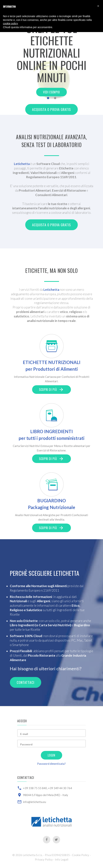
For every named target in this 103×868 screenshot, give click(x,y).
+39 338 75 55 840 (35, 788)
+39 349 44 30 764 (60, 788)
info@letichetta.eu (35, 802)
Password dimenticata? (51, 764)
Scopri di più (51, 390)
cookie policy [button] (10, 23)
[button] (98, 6)
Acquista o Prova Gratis (52, 109)
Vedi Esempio (51, 92)
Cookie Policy (81, 855)
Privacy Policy (44, 859)
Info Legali (62, 859)
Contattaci (26, 682)
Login (51, 755)
